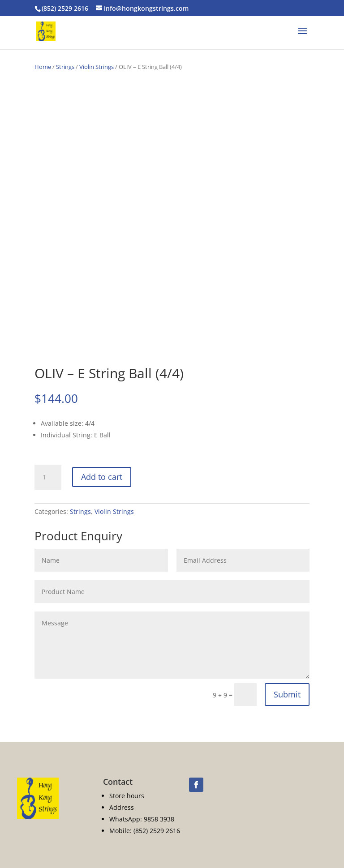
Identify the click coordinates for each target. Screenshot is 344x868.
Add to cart (102, 477)
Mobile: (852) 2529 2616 (145, 831)
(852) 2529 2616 (65, 8)
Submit (287, 694)
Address (122, 807)
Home (43, 67)
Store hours (127, 796)
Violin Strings (97, 67)
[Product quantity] (48, 477)
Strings (65, 67)
